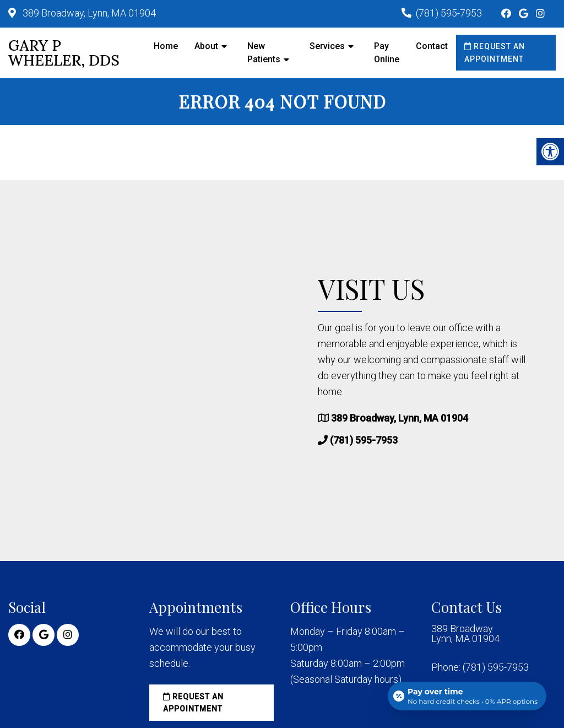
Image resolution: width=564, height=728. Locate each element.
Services (327, 46)
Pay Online (387, 53)
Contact (432, 46)
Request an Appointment (495, 52)
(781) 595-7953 (449, 13)
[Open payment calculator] (467, 696)
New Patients (264, 53)
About (206, 46)
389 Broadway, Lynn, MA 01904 (88, 13)
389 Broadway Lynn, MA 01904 (465, 634)
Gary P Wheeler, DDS (64, 53)
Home (166, 46)
